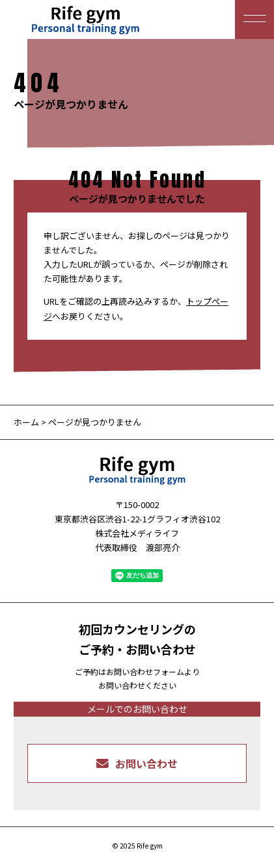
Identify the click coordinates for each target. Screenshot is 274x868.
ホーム (26, 422)
